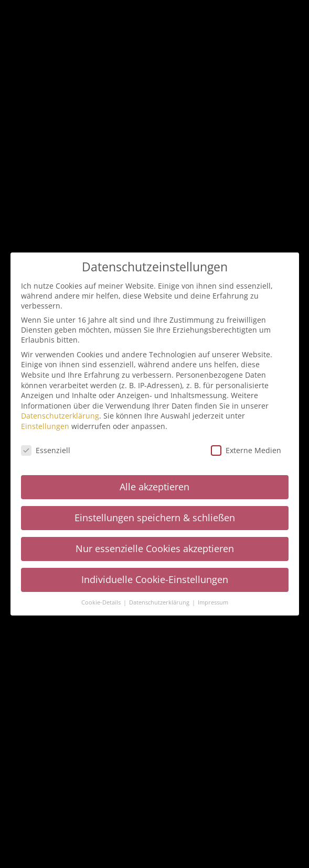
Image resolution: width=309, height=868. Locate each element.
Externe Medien (246, 448)
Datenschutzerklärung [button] (160, 600)
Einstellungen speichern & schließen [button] (155, 515)
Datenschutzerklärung (60, 414)
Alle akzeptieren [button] (154, 485)
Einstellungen (45, 424)
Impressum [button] (213, 600)
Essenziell (46, 448)
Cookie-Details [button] (102, 600)
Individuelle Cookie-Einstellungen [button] (155, 577)
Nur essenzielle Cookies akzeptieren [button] (155, 546)
